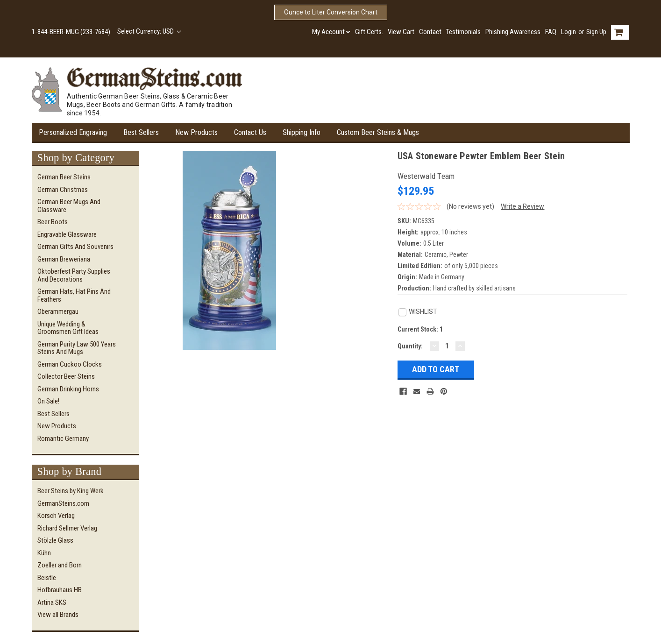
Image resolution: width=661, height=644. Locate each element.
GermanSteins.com (63, 503)
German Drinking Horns (68, 389)
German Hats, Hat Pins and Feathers (74, 295)
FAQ (551, 32)
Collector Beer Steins (66, 376)
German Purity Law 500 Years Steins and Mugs (77, 348)
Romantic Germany (63, 439)
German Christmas (63, 190)
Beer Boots (53, 222)
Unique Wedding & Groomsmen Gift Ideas (68, 328)
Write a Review (522, 206)
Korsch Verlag (56, 516)
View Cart (401, 32)
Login (569, 32)
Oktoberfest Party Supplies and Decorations (74, 275)
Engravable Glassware (67, 234)
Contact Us (250, 132)
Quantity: (410, 346)
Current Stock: (420, 329)
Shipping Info (302, 132)
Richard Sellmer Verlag (67, 528)
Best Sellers (141, 132)
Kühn (44, 553)
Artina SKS (52, 602)
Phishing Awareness (513, 32)
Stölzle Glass (55, 540)
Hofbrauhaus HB (60, 590)
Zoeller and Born (60, 565)
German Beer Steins (64, 177)
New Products (196, 132)
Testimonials (463, 32)
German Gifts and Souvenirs (75, 247)
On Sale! (48, 401)
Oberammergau (58, 311)
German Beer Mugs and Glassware (69, 206)
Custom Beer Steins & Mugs (378, 132)
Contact (430, 32)
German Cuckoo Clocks (70, 364)
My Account (331, 32)
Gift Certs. (369, 32)
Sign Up (596, 32)
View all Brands (58, 615)
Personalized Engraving (73, 132)
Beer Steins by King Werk (71, 491)
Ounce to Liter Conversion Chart (331, 12)
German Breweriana (64, 259)
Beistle (47, 578)
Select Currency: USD (149, 31)
